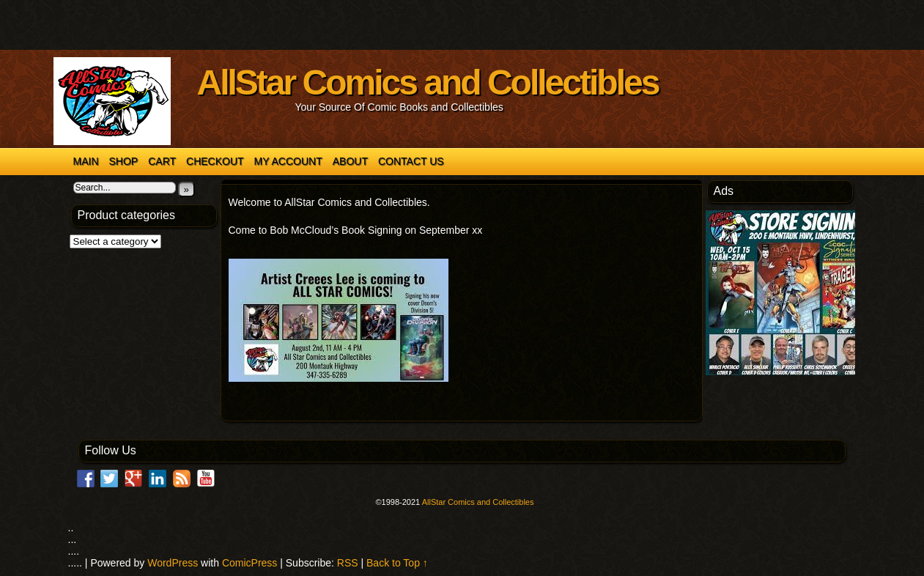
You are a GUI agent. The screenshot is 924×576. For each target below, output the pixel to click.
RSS (349, 563)
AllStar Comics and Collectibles (428, 82)
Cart (162, 161)
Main (86, 161)
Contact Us (411, 161)
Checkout (215, 161)
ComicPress (251, 563)
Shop (124, 161)
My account (288, 161)
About (350, 161)
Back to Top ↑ (397, 563)
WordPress (174, 563)
